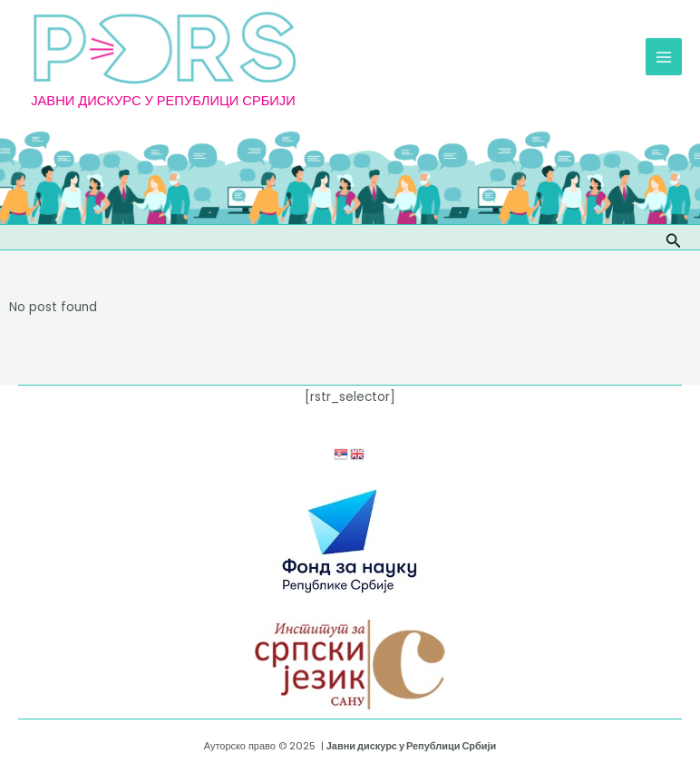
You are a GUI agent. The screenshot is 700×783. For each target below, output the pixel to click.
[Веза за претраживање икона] (674, 237)
